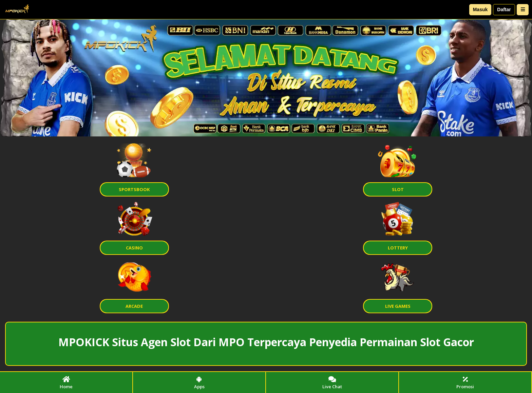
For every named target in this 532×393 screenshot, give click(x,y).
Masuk (480, 10)
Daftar (504, 10)
